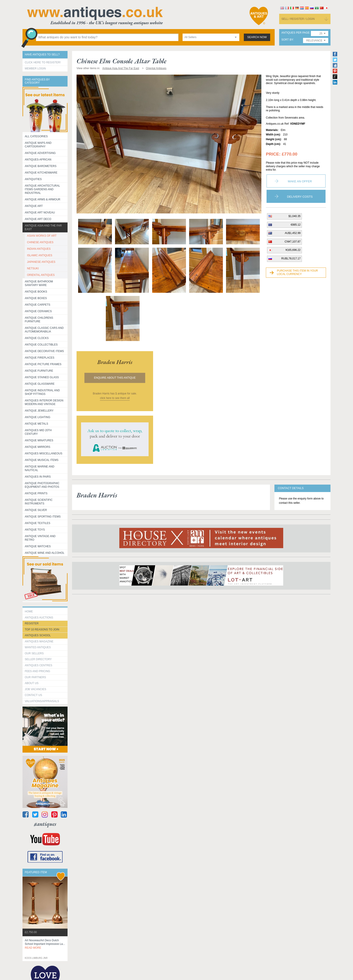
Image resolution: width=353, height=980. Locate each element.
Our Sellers (34, 653)
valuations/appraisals (42, 701)
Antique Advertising (40, 153)
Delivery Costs (300, 197)
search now (257, 37)
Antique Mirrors (37, 447)
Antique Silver (36, 510)
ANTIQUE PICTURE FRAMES (43, 364)
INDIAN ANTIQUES (39, 249)
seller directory (38, 659)
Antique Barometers (41, 166)
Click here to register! (43, 62)
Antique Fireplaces (40, 358)
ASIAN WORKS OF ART (42, 236)
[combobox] (211, 37)
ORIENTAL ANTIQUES (41, 275)
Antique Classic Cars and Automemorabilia (44, 330)
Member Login (35, 69)
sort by (287, 40)
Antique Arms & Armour (43, 199)
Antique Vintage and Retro (40, 538)
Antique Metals (36, 424)
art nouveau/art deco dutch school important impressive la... (45, 944)
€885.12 (296, 225)
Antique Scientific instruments (39, 502)
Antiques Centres (38, 665)
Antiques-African (38, 160)
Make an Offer (300, 181)
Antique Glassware (40, 384)
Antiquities (33, 179)
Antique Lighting (37, 417)
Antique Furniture (39, 371)
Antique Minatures (39, 440)
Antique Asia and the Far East (43, 227)
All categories (36, 136)
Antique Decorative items (44, 351)
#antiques (45, 824)
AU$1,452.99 (293, 233)
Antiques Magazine (39, 641)
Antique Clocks (37, 338)
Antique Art (34, 206)
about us (32, 683)
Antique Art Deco (38, 219)
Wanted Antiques (38, 647)
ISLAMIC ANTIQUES (40, 255)
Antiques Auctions (39, 618)
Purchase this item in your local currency (297, 272)
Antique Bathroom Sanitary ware (39, 283)
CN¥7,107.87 (293, 242)
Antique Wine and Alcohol (45, 553)
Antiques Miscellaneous (44, 453)
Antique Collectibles (41, 345)
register (32, 623)
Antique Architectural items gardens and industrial (42, 189)
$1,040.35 (295, 216)
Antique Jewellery (39, 411)
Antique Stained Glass (42, 377)
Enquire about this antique (115, 378)
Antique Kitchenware (41, 173)
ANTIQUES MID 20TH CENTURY (38, 432)
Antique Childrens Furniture (39, 320)
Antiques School (38, 635)
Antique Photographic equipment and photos (42, 485)
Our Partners (35, 677)
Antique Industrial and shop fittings (42, 392)
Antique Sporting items (43, 517)
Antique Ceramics (38, 311)
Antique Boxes (36, 298)
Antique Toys (35, 530)
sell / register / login (298, 19)
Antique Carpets (37, 305)
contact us (33, 695)
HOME (29, 611)
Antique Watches (38, 546)
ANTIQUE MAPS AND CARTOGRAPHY (38, 145)
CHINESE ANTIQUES (40, 242)
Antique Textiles (37, 523)
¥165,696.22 (293, 250)
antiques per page (295, 33)
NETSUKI (33, 268)
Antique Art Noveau (40, 213)
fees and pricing (37, 671)
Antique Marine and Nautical (40, 468)
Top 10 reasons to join (42, 630)
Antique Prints (36, 493)
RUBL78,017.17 (291, 259)
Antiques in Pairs (38, 477)
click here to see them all (115, 398)
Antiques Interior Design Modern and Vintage (44, 402)
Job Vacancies (35, 689)
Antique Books (36, 292)
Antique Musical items (42, 460)
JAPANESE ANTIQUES (41, 262)
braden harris (115, 362)
